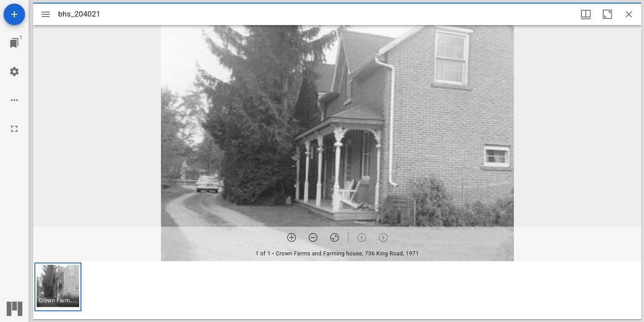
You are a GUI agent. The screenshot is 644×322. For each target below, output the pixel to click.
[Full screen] (14, 129)
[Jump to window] (14, 43)
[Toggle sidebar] (46, 14)
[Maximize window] (607, 14)
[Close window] (629, 14)
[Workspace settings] (14, 72)
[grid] (337, 290)
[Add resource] (14, 14)
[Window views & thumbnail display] (586, 14)
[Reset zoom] (335, 237)
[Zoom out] (313, 237)
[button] (58, 287)
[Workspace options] (14, 100)
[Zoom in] (292, 237)
